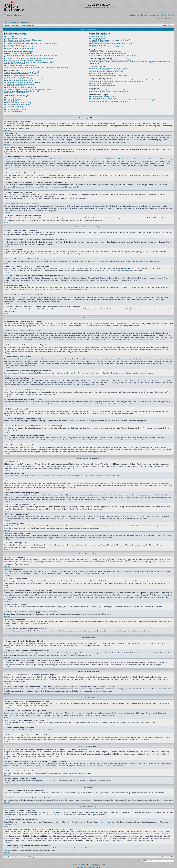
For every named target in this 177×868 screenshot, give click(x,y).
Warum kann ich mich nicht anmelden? (17, 42)
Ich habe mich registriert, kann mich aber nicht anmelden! (23, 40)
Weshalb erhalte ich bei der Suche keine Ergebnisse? (107, 70)
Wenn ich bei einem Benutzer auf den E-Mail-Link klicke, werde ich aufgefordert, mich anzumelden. (37, 67)
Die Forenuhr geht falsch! (13, 57)
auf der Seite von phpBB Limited (48, 815)
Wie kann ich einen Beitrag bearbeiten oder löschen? (22, 74)
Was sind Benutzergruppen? (98, 38)
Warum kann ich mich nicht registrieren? (18, 38)
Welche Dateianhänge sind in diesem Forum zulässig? (107, 90)
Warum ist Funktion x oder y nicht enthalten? (104, 98)
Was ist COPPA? (10, 37)
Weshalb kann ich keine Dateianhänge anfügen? (20, 84)
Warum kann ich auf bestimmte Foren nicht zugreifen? (22, 82)
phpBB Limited (110, 271)
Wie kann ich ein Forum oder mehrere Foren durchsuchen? (109, 68)
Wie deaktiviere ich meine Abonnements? (103, 85)
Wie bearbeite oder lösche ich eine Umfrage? (19, 81)
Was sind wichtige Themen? (14, 108)
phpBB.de (125, 271)
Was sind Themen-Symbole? (14, 111)
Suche (171, 16)
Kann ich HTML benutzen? (13, 99)
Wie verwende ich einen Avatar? (15, 64)
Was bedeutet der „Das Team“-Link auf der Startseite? (107, 47)
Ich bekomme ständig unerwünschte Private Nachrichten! (108, 53)
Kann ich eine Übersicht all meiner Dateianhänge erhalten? (108, 92)
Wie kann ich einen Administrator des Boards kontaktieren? (108, 102)
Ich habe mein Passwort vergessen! (16, 45)
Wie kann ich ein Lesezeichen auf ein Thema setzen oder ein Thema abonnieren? (116, 82)
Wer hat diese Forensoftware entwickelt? (102, 96)
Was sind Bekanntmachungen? (15, 106)
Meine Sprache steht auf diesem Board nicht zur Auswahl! (23, 60)
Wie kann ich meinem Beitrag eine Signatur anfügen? (22, 76)
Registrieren (8, 16)
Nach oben (7, 130)
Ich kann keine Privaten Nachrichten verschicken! (105, 52)
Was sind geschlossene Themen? (15, 110)
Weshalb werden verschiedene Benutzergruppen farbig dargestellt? (111, 43)
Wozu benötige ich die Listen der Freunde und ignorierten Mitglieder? (112, 60)
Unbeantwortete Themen (11, 22)
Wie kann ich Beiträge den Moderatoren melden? (20, 88)
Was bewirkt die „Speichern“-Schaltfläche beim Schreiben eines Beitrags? (29, 89)
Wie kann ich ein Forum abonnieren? (101, 83)
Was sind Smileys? (11, 101)
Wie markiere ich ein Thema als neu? (17, 93)
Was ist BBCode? (10, 98)
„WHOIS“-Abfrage (163, 832)
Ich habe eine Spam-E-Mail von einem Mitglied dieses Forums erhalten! (113, 55)
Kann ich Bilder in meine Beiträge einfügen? (19, 103)
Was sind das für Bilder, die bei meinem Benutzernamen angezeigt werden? (29, 62)
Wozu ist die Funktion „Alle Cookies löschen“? (19, 49)
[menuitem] (135, 16)
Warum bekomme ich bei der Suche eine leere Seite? (107, 72)
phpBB (81, 864)
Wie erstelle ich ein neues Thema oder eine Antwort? (22, 72)
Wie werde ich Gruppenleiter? (99, 42)
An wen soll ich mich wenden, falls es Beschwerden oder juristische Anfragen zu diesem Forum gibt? (122, 100)
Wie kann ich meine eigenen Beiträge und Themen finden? (108, 75)
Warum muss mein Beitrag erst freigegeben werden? (22, 91)
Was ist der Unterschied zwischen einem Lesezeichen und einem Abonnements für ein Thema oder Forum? (124, 80)
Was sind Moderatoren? (97, 37)
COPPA (121, 159)
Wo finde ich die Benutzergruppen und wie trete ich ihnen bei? (109, 40)
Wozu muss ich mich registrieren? (15, 35)
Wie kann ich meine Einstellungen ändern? (18, 53)
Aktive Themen (24, 22)
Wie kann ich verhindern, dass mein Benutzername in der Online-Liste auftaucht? (31, 55)
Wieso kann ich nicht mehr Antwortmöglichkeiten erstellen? (24, 79)
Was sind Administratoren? (98, 35)
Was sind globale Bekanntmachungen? (17, 104)
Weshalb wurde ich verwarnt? (14, 86)
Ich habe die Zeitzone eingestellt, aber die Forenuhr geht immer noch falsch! (29, 59)
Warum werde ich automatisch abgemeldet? (19, 47)
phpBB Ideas (105, 822)
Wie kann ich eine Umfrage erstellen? (17, 77)
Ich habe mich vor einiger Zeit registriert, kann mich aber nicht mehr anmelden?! (31, 43)
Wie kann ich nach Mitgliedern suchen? (102, 73)
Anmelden (19, 16)
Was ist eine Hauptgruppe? (98, 45)
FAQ (164, 16)
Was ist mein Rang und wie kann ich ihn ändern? (20, 66)
